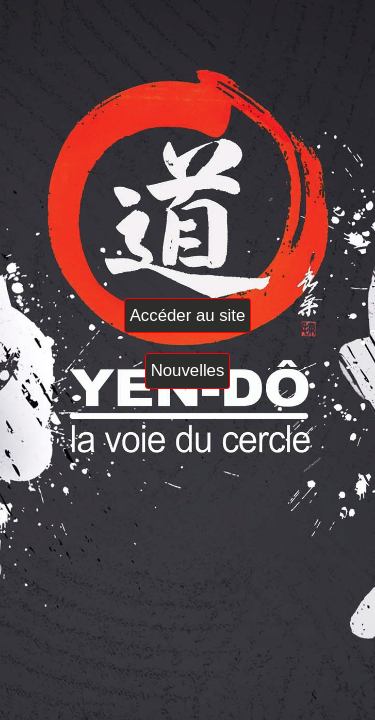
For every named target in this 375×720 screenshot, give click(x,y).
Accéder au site (188, 315)
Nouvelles (188, 370)
